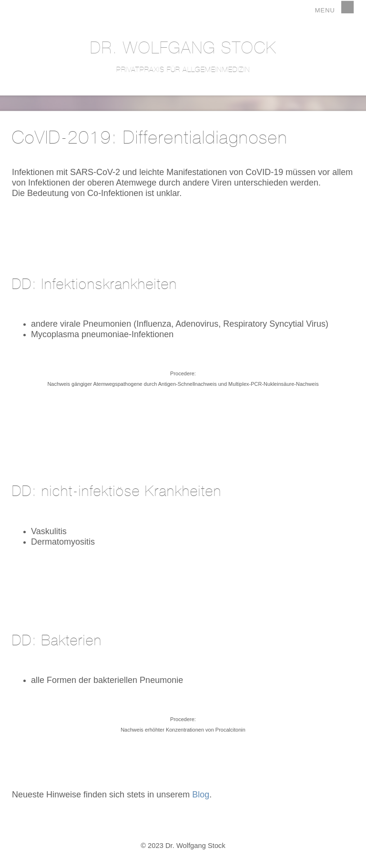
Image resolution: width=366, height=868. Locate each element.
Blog (201, 795)
